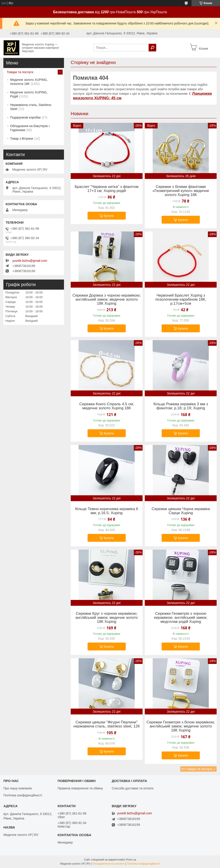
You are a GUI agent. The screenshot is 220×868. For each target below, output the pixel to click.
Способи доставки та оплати (133, 788)
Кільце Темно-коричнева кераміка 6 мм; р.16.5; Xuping (107, 511)
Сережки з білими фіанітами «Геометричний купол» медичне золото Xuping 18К (181, 191)
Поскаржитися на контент (108, 864)
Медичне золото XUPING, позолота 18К (29, 82)
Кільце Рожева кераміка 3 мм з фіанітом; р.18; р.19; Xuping (181, 406)
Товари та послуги (20, 72)
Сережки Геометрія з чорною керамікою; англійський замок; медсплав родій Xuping (181, 618)
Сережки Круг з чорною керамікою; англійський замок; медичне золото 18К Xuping (107, 618)
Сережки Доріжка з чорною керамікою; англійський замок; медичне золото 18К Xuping (107, 300)
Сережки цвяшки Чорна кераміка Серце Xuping (181, 511)
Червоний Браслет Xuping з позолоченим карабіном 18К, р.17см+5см (181, 300)
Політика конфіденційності (23, 795)
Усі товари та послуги (197, 769)
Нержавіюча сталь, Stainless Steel (31, 107)
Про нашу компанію (18, 788)
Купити (109, 216)
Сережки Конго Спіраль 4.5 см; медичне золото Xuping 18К (107, 406)
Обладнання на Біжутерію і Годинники (30, 128)
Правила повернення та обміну (80, 788)
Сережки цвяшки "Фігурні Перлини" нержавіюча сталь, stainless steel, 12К (107, 724)
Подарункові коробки (25, 117)
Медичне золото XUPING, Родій (29, 94)
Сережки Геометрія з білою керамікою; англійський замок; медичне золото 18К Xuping (181, 726)
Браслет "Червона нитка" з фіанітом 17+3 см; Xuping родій (107, 189)
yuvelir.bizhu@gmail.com (30, 261)
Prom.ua (131, 860)
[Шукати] (152, 48)
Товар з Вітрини (22, 139)
